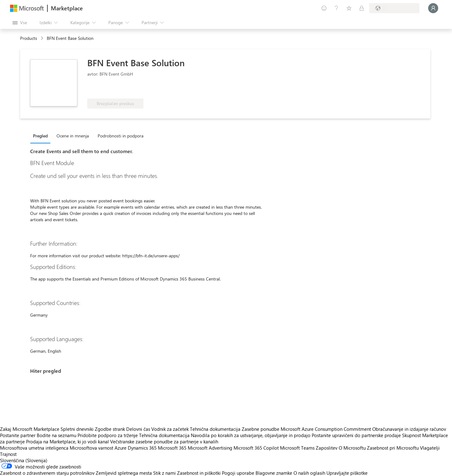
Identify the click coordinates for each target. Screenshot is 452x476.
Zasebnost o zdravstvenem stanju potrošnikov (47, 473)
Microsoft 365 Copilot (256, 448)
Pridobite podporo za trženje (108, 435)
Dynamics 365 (142, 448)
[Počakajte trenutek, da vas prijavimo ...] (433, 8)
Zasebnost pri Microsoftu (393, 448)
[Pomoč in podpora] (336, 8)
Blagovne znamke (274, 473)
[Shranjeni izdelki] (349, 8)
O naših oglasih (309, 473)
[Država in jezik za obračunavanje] (394, 8)
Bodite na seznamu (56, 435)
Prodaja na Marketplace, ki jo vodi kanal (67, 441)
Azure (121, 448)
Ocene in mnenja (73, 136)
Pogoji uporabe (238, 473)
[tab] (42, 136)
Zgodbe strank (110, 429)
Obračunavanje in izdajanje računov (409, 429)
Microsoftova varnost (91, 448)
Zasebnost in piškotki (199, 473)
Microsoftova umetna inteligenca (34, 448)
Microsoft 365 (172, 448)
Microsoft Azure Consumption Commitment (326, 429)
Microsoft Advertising (210, 448)
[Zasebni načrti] (362, 8)
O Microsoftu (352, 448)
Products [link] (29, 38)
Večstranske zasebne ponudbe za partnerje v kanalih (164, 441)
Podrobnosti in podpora (121, 136)
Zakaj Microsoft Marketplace (30, 429)
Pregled (40, 136)
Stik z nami (164, 473)
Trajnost (8, 454)
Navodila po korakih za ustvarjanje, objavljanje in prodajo (251, 435)
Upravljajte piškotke (347, 473)
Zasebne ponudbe (261, 429)
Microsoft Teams (297, 448)
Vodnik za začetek (170, 429)
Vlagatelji (430, 448)
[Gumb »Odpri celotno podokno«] (20, 23)
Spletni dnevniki (77, 429)
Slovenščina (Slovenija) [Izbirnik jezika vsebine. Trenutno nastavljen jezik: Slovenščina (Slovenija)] (24, 460)
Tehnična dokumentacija (215, 429)
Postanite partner (18, 435)
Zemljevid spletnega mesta (124, 473)
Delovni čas (138, 429)
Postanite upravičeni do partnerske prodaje (356, 435)
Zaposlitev (327, 448)
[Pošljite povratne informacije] (324, 8)
